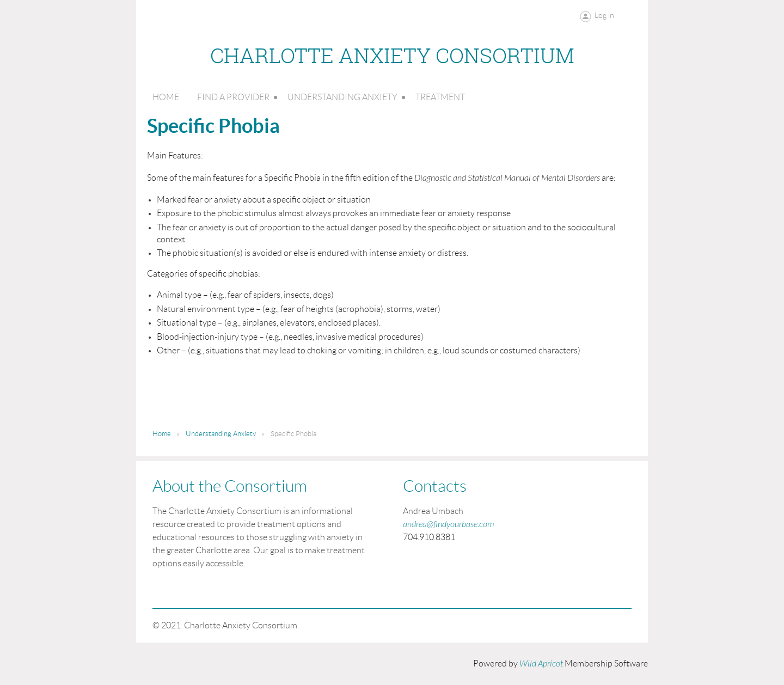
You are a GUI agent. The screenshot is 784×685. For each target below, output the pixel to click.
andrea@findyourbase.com (448, 524)
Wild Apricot (541, 664)
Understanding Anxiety (221, 434)
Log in (604, 15)
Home (162, 434)
